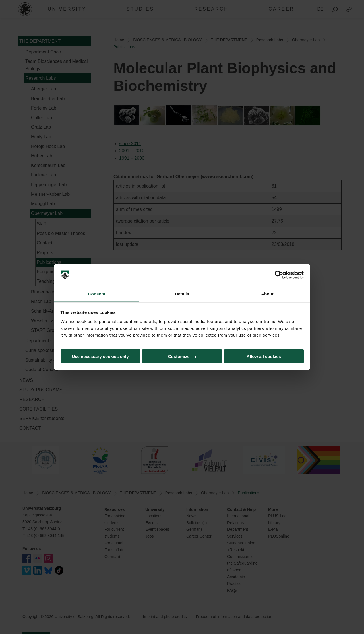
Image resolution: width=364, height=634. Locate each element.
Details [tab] (182, 294)
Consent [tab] (97, 294)
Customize (182, 356)
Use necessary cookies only (100, 356)
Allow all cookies (264, 356)
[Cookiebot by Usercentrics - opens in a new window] (279, 275)
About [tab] (267, 294)
